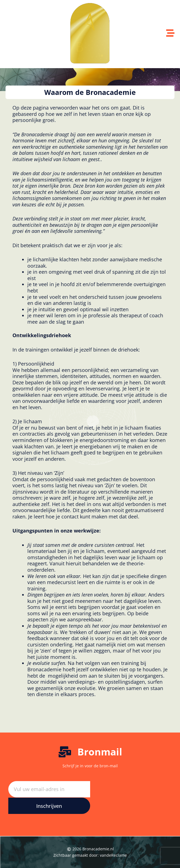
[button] (90, 92)
